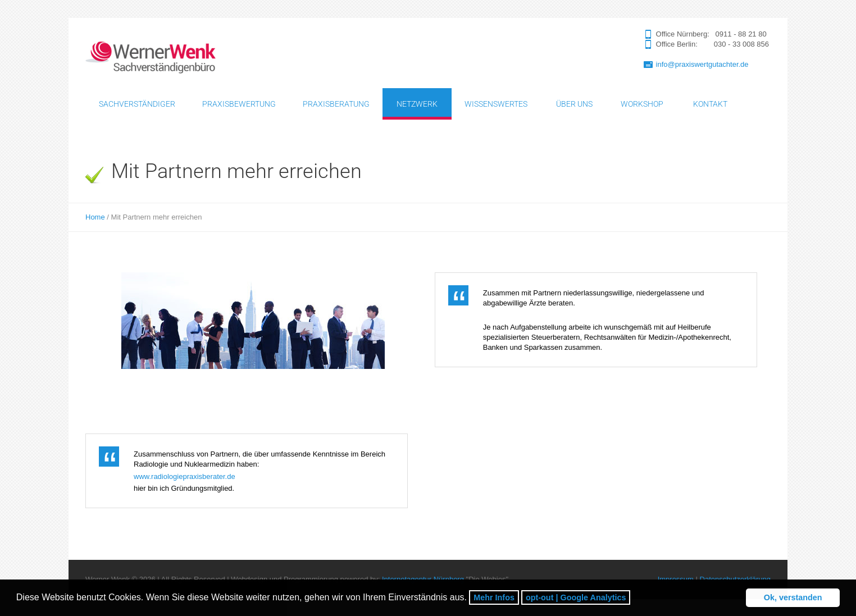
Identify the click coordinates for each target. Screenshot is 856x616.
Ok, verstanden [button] (793, 597)
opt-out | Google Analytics (576, 597)
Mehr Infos (494, 597)
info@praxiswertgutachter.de (702, 64)
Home (95, 217)
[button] (634, 599)
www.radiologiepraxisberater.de (185, 476)
